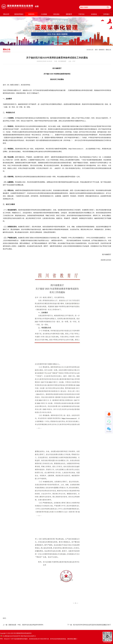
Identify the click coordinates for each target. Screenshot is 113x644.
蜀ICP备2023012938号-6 (28, 636)
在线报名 (94, 14)
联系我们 (107, 14)
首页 (96, 50)
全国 (37, 6)
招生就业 (56, 14)
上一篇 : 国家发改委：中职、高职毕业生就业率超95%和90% (23, 625)
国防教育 (69, 14)
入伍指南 (44, 14)
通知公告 (108, 50)
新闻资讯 (31, 14)
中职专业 (81, 14)
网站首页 (6, 14)
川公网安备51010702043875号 (11, 636)
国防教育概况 (19, 14)
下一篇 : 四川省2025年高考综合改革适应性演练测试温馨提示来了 (89, 625)
